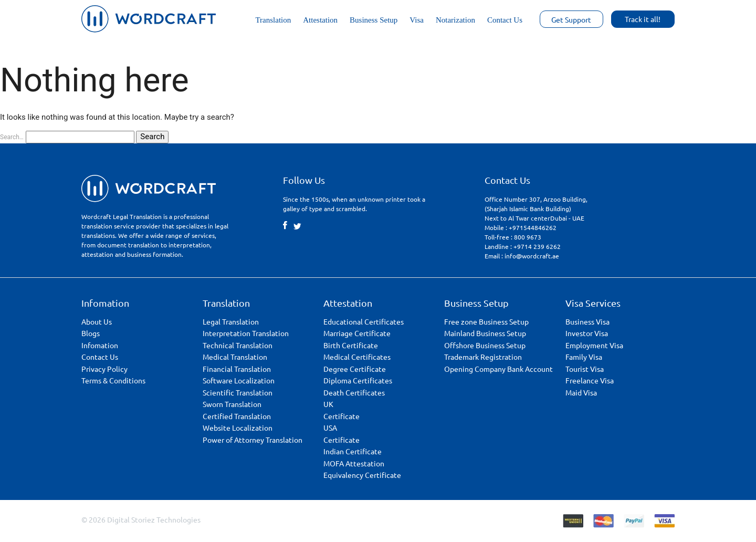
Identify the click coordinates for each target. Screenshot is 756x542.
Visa (417, 20)
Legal (231, 321)
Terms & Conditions (113, 380)
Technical (238, 345)
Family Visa (584, 357)
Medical (235, 357)
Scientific (238, 392)
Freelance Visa (590, 380)
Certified (237, 416)
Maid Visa (581, 392)
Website (238, 428)
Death (354, 392)
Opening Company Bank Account (498, 369)
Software (239, 380)
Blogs (91, 333)
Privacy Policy (104, 369)
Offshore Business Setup (485, 345)
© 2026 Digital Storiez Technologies (141, 519)
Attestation (320, 20)
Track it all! (643, 19)
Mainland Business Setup (485, 333)
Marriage (357, 333)
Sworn (232, 404)
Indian (353, 451)
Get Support (571, 19)
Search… (12, 137)
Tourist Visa (585, 369)
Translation (273, 20)
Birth (351, 345)
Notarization (455, 20)
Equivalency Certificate (362, 475)
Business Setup (374, 20)
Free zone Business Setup (486, 321)
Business (587, 321)
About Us (97, 321)
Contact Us (505, 20)
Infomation (100, 345)
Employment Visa (594, 345)
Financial (237, 369)
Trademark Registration (483, 357)
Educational (364, 321)
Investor (587, 333)
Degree (355, 369)
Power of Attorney (253, 440)
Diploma (358, 380)
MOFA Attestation (354, 463)
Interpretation (246, 333)
